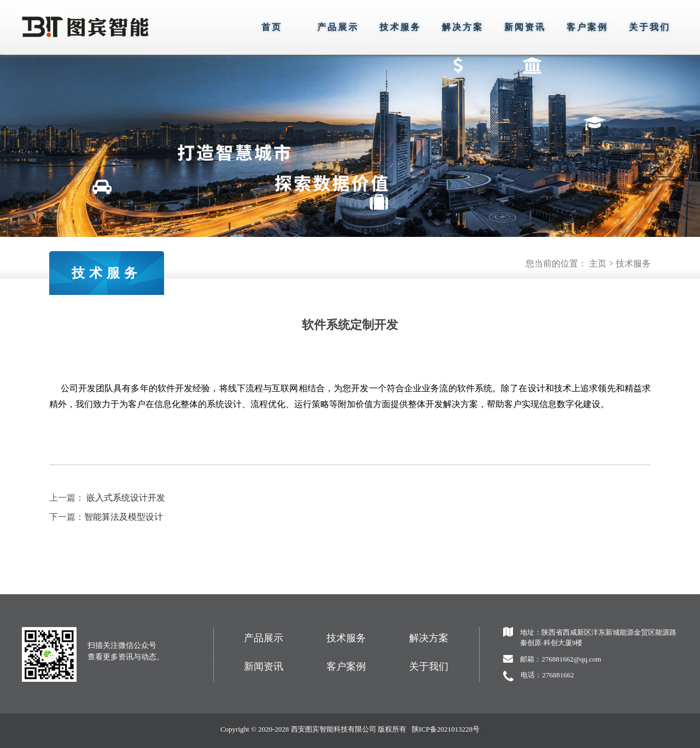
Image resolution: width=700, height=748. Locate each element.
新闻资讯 (525, 27)
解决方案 (463, 27)
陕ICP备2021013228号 (446, 729)
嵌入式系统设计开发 (126, 498)
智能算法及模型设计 (124, 517)
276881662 (558, 675)
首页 (272, 27)
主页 (598, 263)
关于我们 (650, 27)
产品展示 (338, 27)
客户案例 (587, 27)
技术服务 (400, 27)
